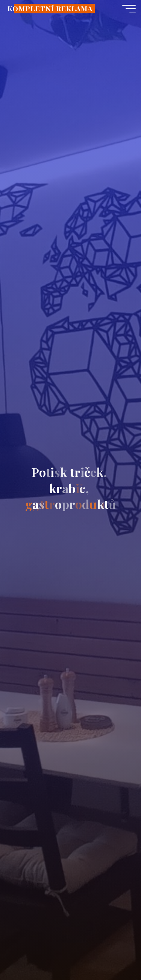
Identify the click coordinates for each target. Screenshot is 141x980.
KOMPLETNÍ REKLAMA (50, 8)
